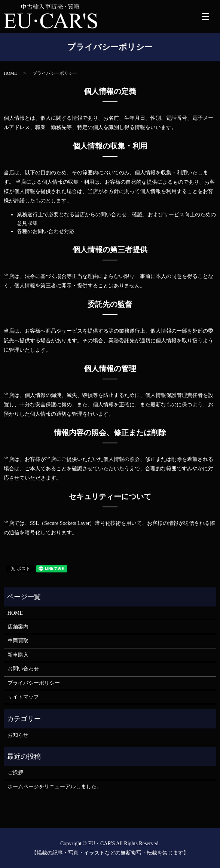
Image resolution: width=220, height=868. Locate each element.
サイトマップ (23, 697)
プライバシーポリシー (34, 683)
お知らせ (18, 735)
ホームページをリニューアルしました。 (55, 787)
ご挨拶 (15, 772)
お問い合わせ (23, 669)
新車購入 (18, 655)
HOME (10, 73)
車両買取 (18, 641)
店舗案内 (18, 627)
